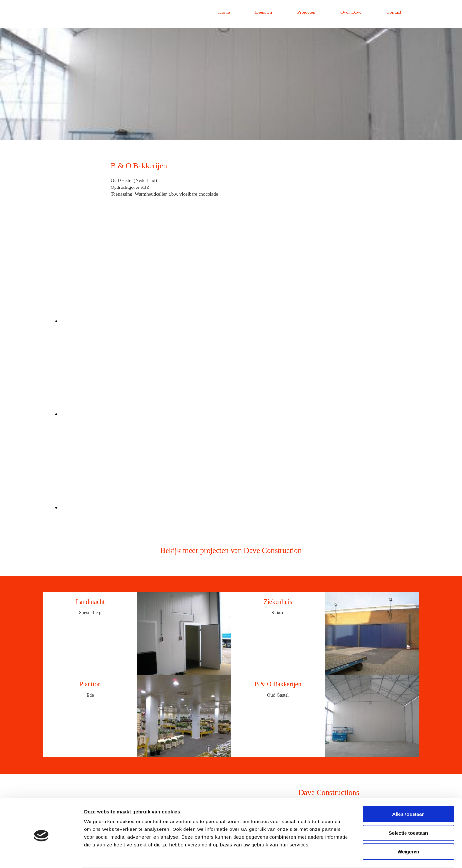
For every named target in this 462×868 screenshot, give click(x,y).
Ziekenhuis (278, 602)
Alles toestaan (408, 790)
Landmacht (90, 602)
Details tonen (347, 855)
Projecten (306, 12)
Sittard (278, 613)
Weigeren (408, 827)
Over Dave (351, 12)
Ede (90, 695)
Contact (394, 12)
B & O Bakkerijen (278, 684)
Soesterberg (90, 613)
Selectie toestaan (409, 809)
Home (224, 12)
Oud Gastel (278, 695)
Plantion (90, 684)
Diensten (264, 12)
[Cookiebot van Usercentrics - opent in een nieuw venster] (42, 855)
